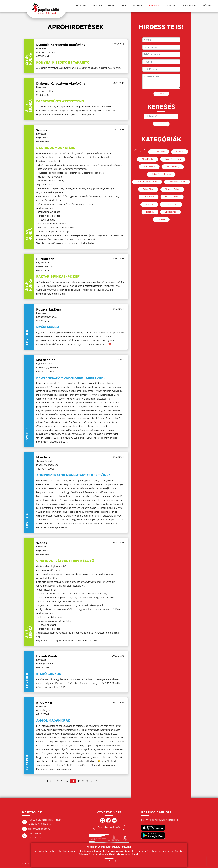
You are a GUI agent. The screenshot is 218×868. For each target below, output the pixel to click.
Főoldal (81, 6)
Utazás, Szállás (172, 197)
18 (83, 781)
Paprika (97, 6)
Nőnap (207, 6)
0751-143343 (35, 838)
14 (62, 781)
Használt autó (171, 204)
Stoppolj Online (172, 189)
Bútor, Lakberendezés (147, 182)
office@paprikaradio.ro (39, 829)
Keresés (161, 124)
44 (96, 781)
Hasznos (154, 6)
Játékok (138, 6)
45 (101, 781)
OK (109, 861)
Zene (123, 6)
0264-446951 (35, 834)
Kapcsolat (190, 6)
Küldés (161, 94)
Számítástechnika (173, 159)
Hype (111, 6)
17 (79, 781)
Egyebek (149, 204)
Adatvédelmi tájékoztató (109, 827)
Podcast (171, 6)
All (140, 152)
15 (67, 781)
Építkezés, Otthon (177, 182)
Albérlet (180, 152)
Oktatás (161, 220)
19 (87, 781)
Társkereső (149, 197)
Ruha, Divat (148, 189)
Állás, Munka (148, 159)
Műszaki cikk (149, 167)
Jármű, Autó (159, 152)
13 (58, 781)
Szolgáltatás (171, 212)
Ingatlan (150, 212)
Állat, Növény (173, 167)
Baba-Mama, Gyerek (161, 174)
